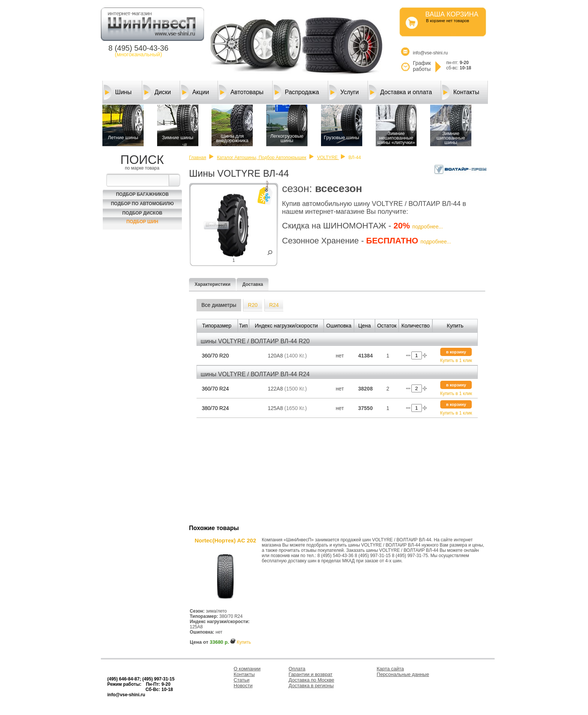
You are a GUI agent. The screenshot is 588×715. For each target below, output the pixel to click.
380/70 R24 (215, 408)
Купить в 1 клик (456, 361)
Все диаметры (219, 305)
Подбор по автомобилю (142, 204)
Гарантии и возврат (311, 674)
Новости (243, 686)
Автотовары (241, 92)
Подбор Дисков (142, 213)
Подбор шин (142, 222)
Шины (118, 92)
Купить (244, 642)
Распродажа (296, 92)
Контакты (461, 92)
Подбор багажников (142, 194)
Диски (157, 92)
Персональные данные (403, 674)
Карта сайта (390, 669)
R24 (274, 305)
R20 (253, 305)
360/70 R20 (215, 356)
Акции (195, 92)
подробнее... (427, 227)
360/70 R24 (215, 389)
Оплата (297, 669)
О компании (247, 669)
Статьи (241, 680)
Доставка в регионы (311, 686)
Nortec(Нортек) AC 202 (225, 540)
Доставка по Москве (312, 680)
